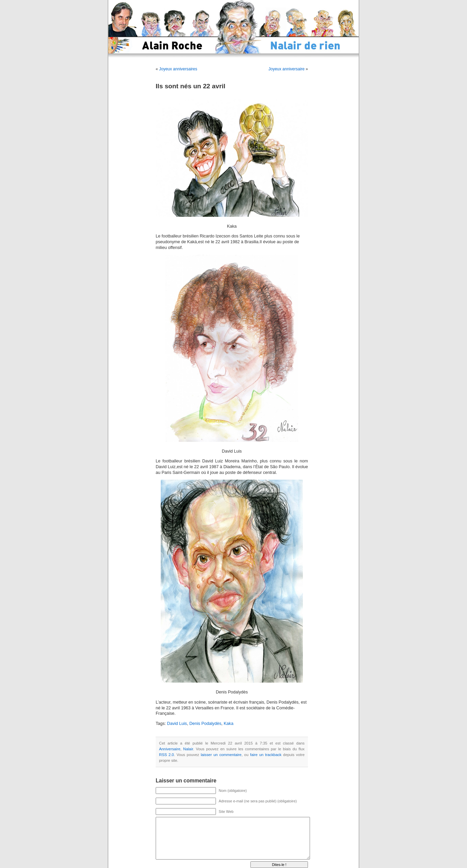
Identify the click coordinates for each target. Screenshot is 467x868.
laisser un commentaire (221, 755)
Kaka (229, 724)
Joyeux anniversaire (286, 69)
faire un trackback (266, 755)
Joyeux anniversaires (178, 69)
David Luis (177, 724)
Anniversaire (170, 749)
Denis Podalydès (205, 724)
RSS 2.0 (166, 755)
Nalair (188, 749)
